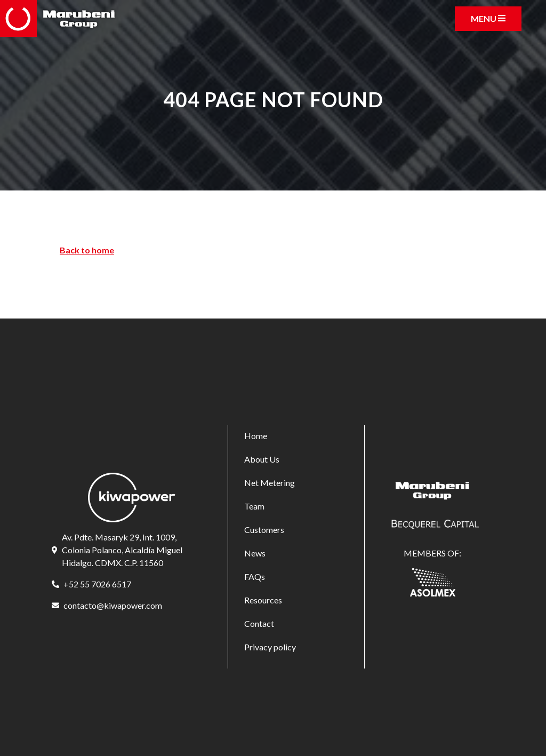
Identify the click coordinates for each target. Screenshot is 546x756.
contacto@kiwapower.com (113, 605)
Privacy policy (270, 647)
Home (256, 436)
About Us (262, 459)
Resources (263, 600)
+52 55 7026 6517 (97, 584)
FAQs (255, 576)
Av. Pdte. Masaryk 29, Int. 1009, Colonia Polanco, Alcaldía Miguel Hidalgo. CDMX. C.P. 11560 (122, 550)
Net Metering (270, 483)
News (255, 553)
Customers (264, 530)
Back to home (87, 250)
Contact (259, 623)
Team (254, 506)
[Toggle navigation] (488, 19)
